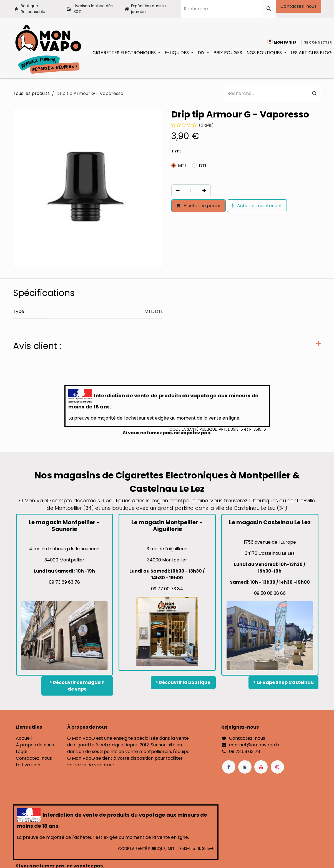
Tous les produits (31, 93)
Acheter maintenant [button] (257, 206)
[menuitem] (126, 53)
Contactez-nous (298, 6)
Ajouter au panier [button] (199, 206)
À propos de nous (35, 745)
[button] (174, 217)
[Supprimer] (178, 191)
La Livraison (28, 765)
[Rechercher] (269, 9)
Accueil (24, 738)
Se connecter (318, 42)
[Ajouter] (204, 191)
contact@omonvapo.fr (254, 745)
